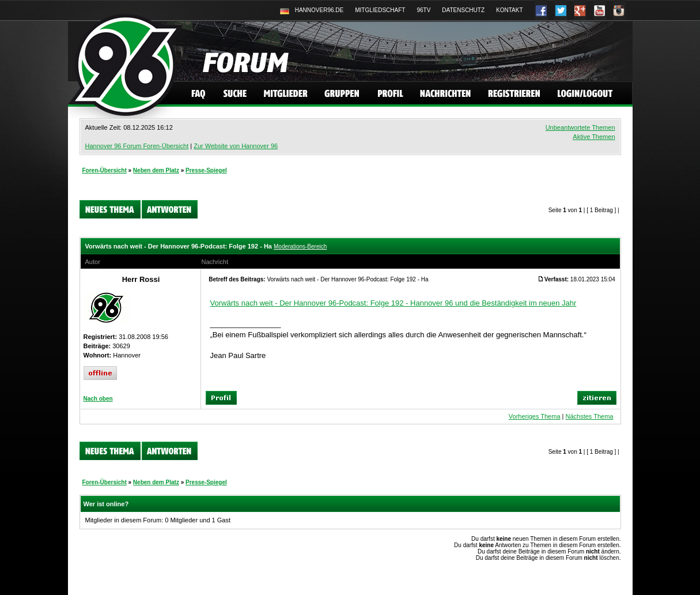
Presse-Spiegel (206, 170)
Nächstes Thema (589, 416)
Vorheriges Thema (535, 416)
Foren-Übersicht (105, 170)
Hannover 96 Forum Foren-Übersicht (137, 146)
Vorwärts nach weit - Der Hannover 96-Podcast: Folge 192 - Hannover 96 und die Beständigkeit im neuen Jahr (393, 303)
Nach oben (98, 399)
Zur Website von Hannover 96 (236, 146)
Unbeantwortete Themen (580, 127)
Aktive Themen (594, 137)
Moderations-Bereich (300, 246)
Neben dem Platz (156, 170)
